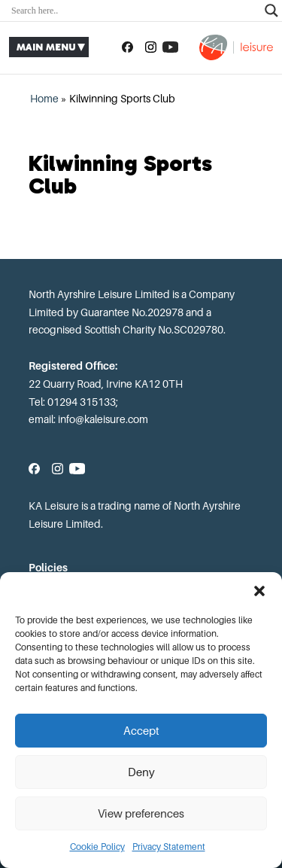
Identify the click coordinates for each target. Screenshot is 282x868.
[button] (259, 591)
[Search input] (134, 11)
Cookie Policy (97, 847)
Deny (141, 772)
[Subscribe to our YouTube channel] (170, 47)
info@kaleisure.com (103, 419)
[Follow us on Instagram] (151, 47)
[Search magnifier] (271, 11)
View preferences (141, 814)
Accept (141, 731)
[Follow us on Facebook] (127, 47)
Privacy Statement (169, 847)
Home (44, 99)
